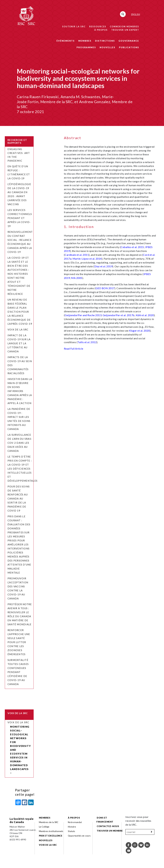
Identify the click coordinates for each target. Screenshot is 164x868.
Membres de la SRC (49, 822)
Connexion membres (124, 27)
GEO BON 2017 (105, 288)
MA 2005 (77, 278)
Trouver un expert (125, 30)
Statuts (72, 831)
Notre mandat (75, 822)
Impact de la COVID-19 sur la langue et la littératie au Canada (19, 343)
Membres (85, 41)
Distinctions (105, 41)
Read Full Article (74, 349)
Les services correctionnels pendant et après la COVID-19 (20, 218)
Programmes (86, 47)
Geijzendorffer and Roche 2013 (83, 315)
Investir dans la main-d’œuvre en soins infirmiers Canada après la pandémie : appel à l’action (20, 391)
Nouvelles (107, 47)
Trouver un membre (110, 831)
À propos (101, 30)
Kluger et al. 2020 (139, 331)
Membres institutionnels (51, 831)
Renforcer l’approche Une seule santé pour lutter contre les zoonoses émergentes (19, 642)
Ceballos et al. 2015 (132, 247)
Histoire (72, 827)
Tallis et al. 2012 (87, 342)
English (136, 14)
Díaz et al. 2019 (103, 266)
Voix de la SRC (18, 329)
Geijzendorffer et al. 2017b (119, 315)
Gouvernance (129, 41)
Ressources (98, 27)
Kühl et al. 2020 (145, 315)
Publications (129, 47)
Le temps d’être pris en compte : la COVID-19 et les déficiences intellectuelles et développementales (23, 469)
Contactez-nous (108, 826)
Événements (66, 41)
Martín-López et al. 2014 (87, 259)
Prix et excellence (51, 836)
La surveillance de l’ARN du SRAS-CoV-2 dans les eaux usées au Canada (20, 443)
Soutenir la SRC (74, 27)
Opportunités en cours (80, 836)
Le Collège (44, 827)
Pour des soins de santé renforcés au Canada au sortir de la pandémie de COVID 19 (19, 499)
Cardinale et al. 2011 (77, 255)
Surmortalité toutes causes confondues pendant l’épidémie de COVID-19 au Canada (18, 672)
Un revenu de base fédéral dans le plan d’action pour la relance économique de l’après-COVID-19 (20, 312)
